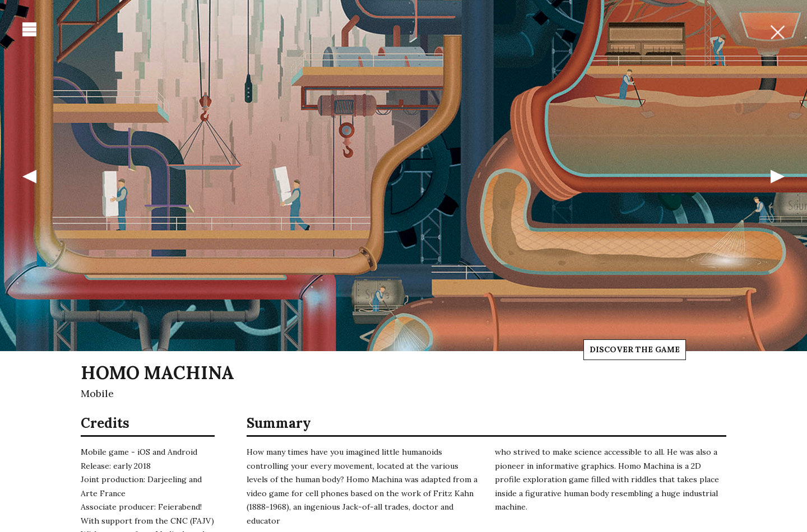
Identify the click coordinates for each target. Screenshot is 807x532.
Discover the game (635, 349)
